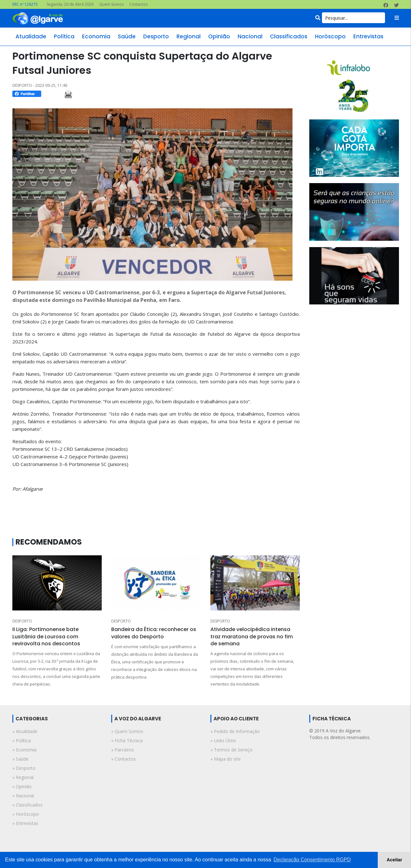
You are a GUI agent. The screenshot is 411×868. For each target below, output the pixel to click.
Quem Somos (111, 4)
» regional (23, 777)
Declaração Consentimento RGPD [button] (312, 860)
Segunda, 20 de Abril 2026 (70, 4)
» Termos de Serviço (231, 750)
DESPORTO (22, 621)
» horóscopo (26, 814)
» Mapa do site (226, 759)
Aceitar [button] (394, 860)
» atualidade (25, 731)
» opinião (22, 786)
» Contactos (124, 759)
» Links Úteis (223, 740)
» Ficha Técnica (127, 740)
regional (189, 36)
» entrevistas (25, 823)
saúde (127, 36)
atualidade (31, 36)
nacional (250, 36)
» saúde (20, 759)
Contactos (138, 4)
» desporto (24, 768)
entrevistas (368, 36)
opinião (219, 36)
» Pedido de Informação (235, 731)
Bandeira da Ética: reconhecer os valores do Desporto (154, 633)
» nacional (23, 796)
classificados (289, 36)
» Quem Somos (127, 731)
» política (22, 740)
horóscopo (330, 36)
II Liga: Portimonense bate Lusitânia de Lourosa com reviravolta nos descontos (46, 636)
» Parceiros (123, 750)
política (64, 36)
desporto (156, 36)
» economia (24, 750)
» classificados (27, 805)
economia (96, 36)
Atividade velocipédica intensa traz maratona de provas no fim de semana (252, 636)
